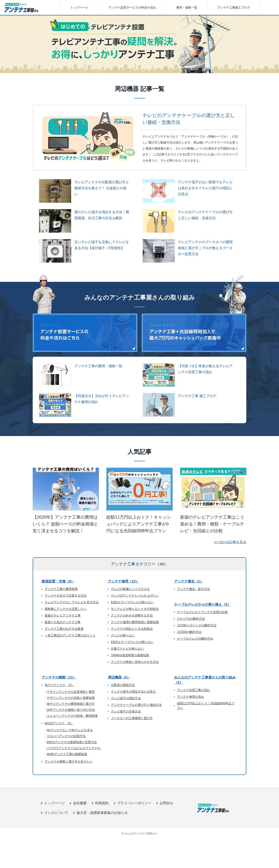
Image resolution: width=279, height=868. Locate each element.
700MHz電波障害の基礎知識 (130, 655)
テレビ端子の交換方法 (126, 711)
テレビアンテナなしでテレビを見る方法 (72, 602)
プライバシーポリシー (134, 803)
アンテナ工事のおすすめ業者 (64, 629)
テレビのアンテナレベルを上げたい (135, 596)
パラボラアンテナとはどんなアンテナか (74, 748)
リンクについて (56, 813)
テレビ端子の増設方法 (126, 698)
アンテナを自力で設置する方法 (66, 596)
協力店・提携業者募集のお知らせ (102, 813)
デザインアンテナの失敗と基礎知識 (71, 698)
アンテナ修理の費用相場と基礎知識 (135, 622)
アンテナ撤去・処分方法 (194, 589)
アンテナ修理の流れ (191, 697)
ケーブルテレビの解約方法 (195, 639)
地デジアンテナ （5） (59, 685)
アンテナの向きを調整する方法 (132, 615)
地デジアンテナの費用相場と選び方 (71, 704)
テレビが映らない (123, 635)
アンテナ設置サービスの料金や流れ (132, 7)
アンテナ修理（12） (123, 581)
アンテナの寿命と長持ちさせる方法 (135, 662)
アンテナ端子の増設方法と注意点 (133, 692)
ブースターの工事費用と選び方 (132, 718)
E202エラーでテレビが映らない (132, 602)
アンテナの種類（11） (59, 677)
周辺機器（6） (119, 677)
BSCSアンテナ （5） (59, 723)
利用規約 (102, 803)
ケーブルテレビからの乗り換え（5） (202, 604)
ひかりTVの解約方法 (191, 619)
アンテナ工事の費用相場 (61, 589)
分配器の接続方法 (123, 685)
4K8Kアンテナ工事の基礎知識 (67, 754)
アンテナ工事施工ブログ (234, 7)
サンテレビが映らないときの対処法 (135, 609)
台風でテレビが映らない (127, 649)
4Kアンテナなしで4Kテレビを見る (70, 730)
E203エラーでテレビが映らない (132, 642)
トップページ (79, 7)
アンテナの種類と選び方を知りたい (69, 762)
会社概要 (80, 803)
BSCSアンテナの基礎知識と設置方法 (72, 742)
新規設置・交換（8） (58, 581)
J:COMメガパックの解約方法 (197, 625)
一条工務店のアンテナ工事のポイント (70, 635)
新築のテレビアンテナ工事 (63, 615)
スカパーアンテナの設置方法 (66, 736)
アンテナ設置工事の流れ (194, 690)
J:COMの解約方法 (189, 632)
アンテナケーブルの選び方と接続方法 (136, 705)
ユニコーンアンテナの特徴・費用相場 (72, 716)
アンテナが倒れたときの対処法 (132, 629)
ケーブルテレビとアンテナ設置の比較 (203, 612)
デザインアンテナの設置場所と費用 (71, 692)
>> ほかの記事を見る (230, 542)
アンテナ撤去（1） (189, 581)
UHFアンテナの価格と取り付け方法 (71, 710)
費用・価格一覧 (187, 7)
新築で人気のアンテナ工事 (63, 622)
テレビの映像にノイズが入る (130, 589)
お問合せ (166, 803)
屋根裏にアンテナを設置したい (66, 609)
